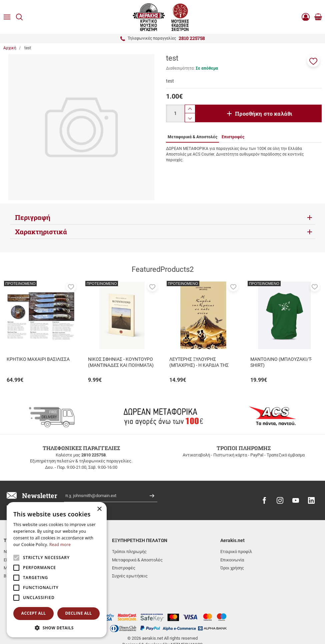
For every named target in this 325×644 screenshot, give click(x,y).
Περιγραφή (33, 217)
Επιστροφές (124, 568)
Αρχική (10, 48)
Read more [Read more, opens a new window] (60, 545)
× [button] (99, 509)
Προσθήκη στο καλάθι (264, 113)
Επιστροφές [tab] (233, 137)
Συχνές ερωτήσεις (130, 576)
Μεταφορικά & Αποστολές (137, 560)
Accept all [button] (34, 613)
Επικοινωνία (232, 560)
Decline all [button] (79, 613)
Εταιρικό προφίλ (236, 552)
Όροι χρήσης (232, 568)
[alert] (57, 570)
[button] (313, 61)
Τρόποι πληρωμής (129, 552)
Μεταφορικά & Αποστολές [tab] (192, 137)
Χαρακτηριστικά (41, 232)
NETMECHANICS (187, 618)
